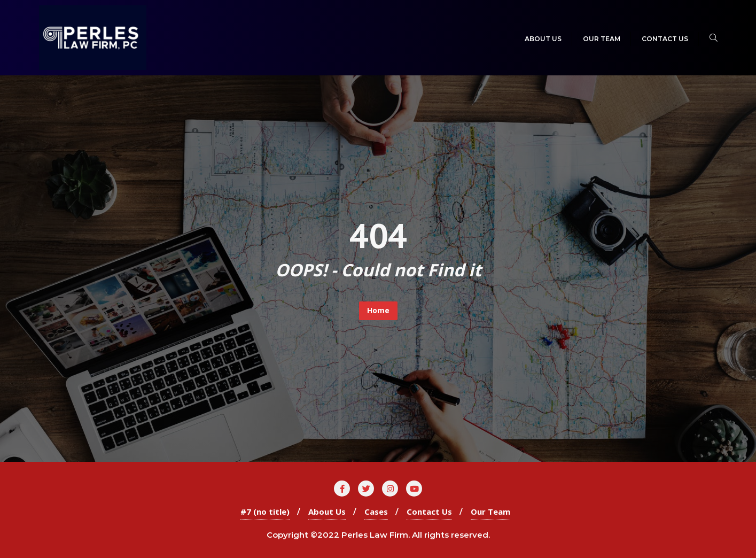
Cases (376, 511)
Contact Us (429, 511)
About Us (327, 511)
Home (378, 310)
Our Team (490, 511)
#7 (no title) (265, 511)
